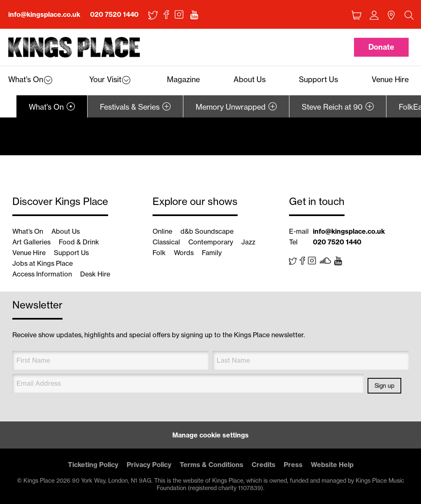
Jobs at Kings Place (43, 263)
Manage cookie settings (210, 435)
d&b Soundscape (207, 231)
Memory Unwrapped (231, 107)
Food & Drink (79, 242)
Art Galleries (31, 242)
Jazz (248, 242)
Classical (166, 242)
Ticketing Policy (93, 465)
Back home (74, 47)
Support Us (71, 253)
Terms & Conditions (212, 465)
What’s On (46, 107)
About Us (66, 231)
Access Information (42, 274)
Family (212, 253)
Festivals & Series (130, 107)
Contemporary (211, 242)
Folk (159, 253)
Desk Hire (95, 274)
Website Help (332, 465)
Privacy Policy (149, 465)
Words (184, 253)
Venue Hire (29, 253)
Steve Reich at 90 (332, 107)
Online (162, 231)
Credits (264, 465)
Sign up (384, 386)
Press (293, 465)
